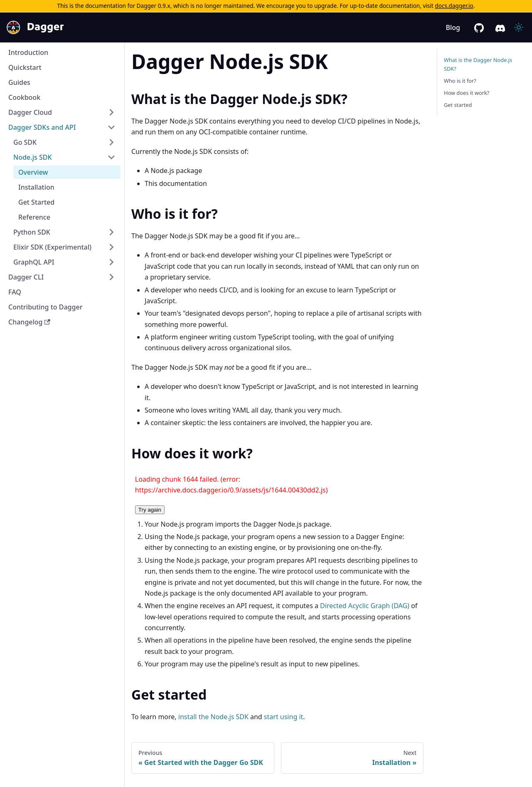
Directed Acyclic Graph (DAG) (365, 606)
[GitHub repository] (479, 28)
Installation (36, 187)
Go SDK (25, 142)
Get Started (36, 202)
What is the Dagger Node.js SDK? (478, 64)
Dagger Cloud (30, 112)
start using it (283, 717)
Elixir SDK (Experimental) (52, 247)
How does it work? (467, 93)
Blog (453, 27)
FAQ (15, 292)
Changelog (29, 322)
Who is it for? (460, 81)
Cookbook (24, 97)
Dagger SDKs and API (42, 127)
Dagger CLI (26, 277)
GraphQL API (34, 262)
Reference (34, 217)
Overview (33, 172)
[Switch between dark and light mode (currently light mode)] (519, 27)
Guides (19, 82)
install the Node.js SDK (213, 717)
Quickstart (25, 67)
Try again (150, 510)
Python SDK (32, 232)
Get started (458, 105)
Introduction (28, 52)
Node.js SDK (33, 157)
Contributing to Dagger (45, 307)
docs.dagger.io (454, 6)
